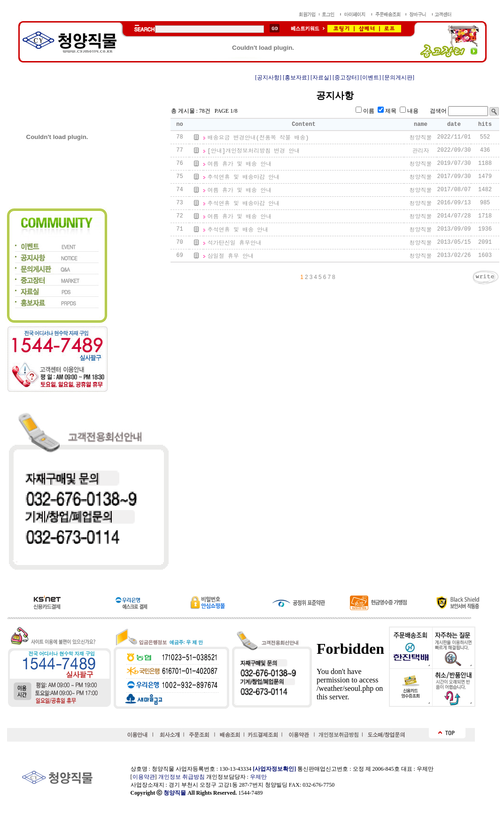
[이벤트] (371, 77)
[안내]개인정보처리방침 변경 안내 (254, 151)
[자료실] (321, 77)
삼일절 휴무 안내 (231, 256)
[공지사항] (268, 77)
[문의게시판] (398, 77)
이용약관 (144, 777)
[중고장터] (346, 77)
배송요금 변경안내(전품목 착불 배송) (258, 138)
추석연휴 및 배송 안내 (238, 230)
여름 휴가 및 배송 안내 (240, 164)
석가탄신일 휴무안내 (235, 243)
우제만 (258, 777)
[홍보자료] (296, 77)
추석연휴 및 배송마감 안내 (244, 178)
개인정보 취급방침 (182, 777)
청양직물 (175, 793)
